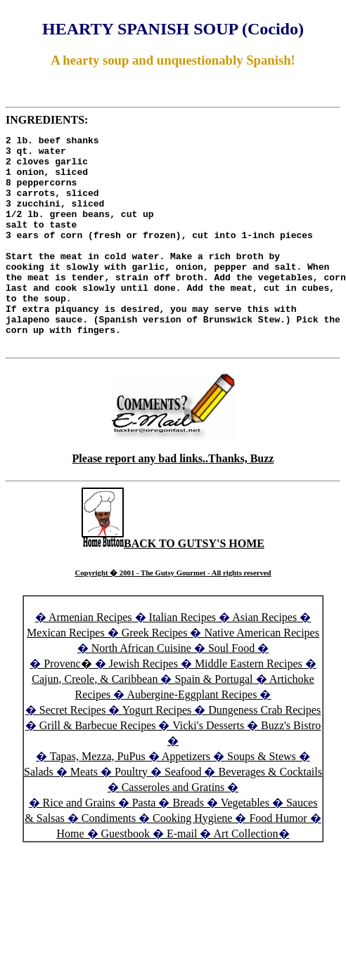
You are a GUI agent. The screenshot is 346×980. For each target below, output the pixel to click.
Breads (188, 845)
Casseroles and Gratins (173, 829)
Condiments (109, 860)
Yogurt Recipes (157, 752)
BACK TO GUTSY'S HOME (173, 586)
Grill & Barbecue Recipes (99, 767)
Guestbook (126, 876)
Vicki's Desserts (210, 767)
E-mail (182, 876)
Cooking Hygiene (194, 860)
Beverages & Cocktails (270, 814)
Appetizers (187, 798)
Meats (84, 814)
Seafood (183, 814)
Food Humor (279, 860)
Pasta (144, 845)
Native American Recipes (262, 675)
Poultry (131, 814)
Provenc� (68, 706)
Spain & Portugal (213, 721)
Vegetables (245, 845)
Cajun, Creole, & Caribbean (95, 721)
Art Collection (246, 876)
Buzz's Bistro (291, 767)
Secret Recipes (73, 752)
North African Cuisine (141, 690)
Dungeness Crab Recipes (264, 752)
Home (70, 876)
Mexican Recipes (67, 675)
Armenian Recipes (90, 659)
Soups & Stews (262, 798)
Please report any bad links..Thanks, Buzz (173, 501)
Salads (39, 814)
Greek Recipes (155, 675)
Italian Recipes (184, 659)
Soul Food (231, 690)
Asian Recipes (264, 659)
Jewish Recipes (145, 706)
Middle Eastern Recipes (250, 706)
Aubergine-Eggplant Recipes (192, 737)
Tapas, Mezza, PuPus (98, 798)
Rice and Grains (79, 845)
